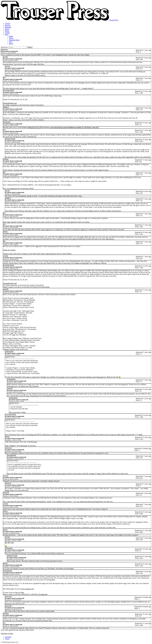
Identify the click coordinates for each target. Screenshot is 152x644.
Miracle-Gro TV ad (35, 127)
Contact (7, 33)
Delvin (5, 511)
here (17, 593)
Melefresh (4, 49)
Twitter (7, 639)
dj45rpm (6, 613)
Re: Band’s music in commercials (13, 59)
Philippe (6, 159)
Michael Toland (10, 139)
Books (11, 36)
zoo (4, 129)
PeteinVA (8, 483)
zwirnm (6, 256)
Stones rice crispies (9, 250)
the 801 (5, 57)
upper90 (6, 289)
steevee (7, 66)
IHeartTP (6, 492)
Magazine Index (14, 40)
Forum (7, 29)
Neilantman (9, 548)
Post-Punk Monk (9, 90)
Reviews (8, 25)
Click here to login (7, 633)
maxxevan (8, 448)
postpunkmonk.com (10, 103)
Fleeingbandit (12, 455)
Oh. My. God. (9, 543)
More (7, 34)
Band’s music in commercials (9, 51)
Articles (7, 24)
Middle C (6, 107)
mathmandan (9, 352)
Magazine (8, 27)
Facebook (8, 637)
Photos (7, 31)
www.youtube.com (27, 589)
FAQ (10, 42)
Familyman (7, 122)
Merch (11, 44)
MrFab (5, 232)
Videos (11, 38)
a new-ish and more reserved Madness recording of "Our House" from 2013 (74, 127)
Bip (4, 77)
